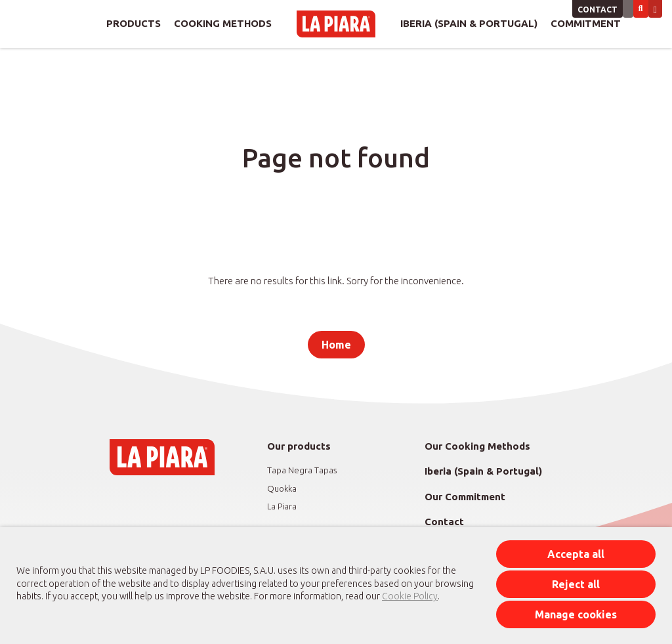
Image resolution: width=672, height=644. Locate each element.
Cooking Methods (223, 23)
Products (134, 23)
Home (336, 345)
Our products (299, 446)
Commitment (586, 23)
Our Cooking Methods (477, 446)
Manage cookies (576, 614)
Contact (598, 10)
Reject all (576, 584)
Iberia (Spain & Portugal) (469, 23)
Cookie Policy (410, 596)
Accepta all (576, 554)
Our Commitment (465, 497)
